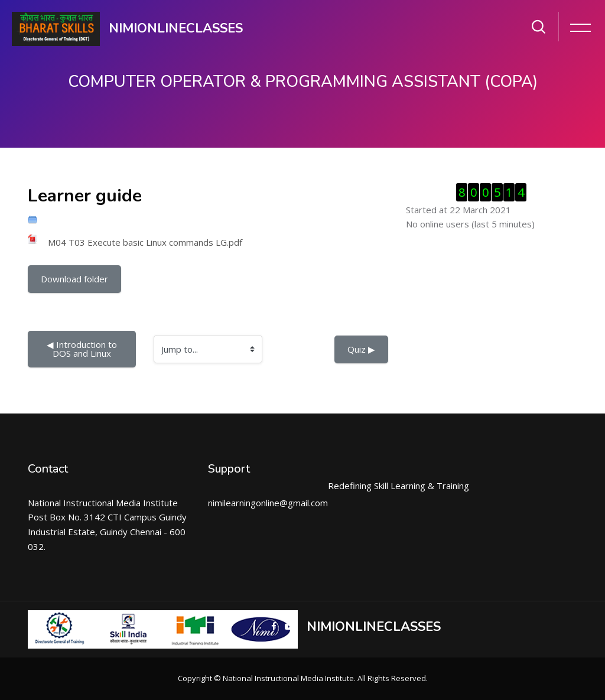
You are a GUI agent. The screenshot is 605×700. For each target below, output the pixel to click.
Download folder (74, 279)
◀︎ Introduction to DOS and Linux (83, 349)
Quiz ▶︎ (361, 349)
